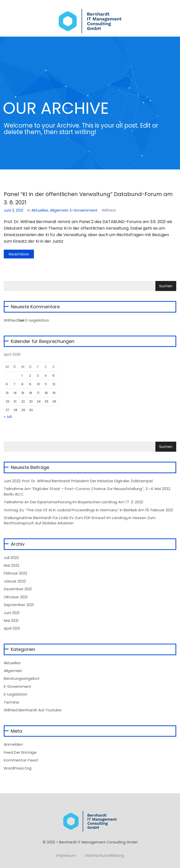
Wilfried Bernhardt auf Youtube (33, 710)
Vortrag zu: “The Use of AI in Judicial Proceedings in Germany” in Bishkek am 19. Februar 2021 (88, 510)
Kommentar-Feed (21, 760)
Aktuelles (40, 210)
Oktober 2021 (16, 597)
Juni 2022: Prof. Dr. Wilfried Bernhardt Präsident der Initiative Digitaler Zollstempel (78, 481)
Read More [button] (19, 254)
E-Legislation (37, 320)
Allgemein (59, 210)
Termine (11, 702)
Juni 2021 (12, 613)
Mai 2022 (12, 565)
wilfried (11, 320)
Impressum (66, 855)
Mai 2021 (11, 620)
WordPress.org (18, 768)
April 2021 (12, 628)
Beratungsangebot (22, 678)
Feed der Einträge (20, 752)
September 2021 (19, 605)
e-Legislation (16, 694)
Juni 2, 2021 (14, 210)
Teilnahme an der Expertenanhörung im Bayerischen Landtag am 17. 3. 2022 (73, 502)
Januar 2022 (15, 581)
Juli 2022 (11, 558)
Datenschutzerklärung (105, 855)
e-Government (84, 210)
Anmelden (13, 744)
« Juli (8, 417)
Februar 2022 (15, 573)
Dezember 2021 (18, 589)
